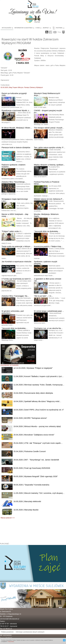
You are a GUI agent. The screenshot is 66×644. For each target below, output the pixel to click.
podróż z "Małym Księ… (48, 246)
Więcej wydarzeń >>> (8, 518)
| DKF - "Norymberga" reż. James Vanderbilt (36, 460)
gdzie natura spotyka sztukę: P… (50, 148)
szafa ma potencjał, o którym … (17, 246)
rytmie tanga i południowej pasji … (49, 311)
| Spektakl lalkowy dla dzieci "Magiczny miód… (37, 401)
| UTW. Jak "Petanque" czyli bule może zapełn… (38, 443)
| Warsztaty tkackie (26, 510)
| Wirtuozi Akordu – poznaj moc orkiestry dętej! (37, 426)
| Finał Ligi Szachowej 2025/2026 (32, 468)
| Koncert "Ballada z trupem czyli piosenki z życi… (39, 376)
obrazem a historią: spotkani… (49, 165)
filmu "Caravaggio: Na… (15, 296)
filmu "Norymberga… (14, 182)
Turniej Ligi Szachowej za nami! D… (17, 279)
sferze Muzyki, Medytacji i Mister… (17, 128)
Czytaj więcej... (11, 642)
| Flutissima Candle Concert (30, 451)
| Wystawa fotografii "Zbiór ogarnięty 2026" (36, 476)
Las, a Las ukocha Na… (48, 328)
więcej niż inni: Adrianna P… (49, 199)
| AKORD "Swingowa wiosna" (30, 418)
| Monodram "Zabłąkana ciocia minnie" (34, 435)
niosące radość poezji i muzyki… (49, 128)
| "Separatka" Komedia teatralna (31, 485)
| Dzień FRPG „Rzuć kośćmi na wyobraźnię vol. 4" (39, 410)
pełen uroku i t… (12, 231)
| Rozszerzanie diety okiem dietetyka (33, 393)
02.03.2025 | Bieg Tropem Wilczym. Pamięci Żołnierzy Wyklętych (22, 87)
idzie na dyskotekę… (47, 231)
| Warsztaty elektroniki (27, 501)
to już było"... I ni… (43, 296)
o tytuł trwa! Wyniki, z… (16, 110)
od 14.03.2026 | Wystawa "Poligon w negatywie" (33, 368)
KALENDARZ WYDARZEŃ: (10, 365)
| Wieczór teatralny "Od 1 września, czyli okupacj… (39, 493)
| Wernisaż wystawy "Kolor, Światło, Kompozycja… (39, 385)
